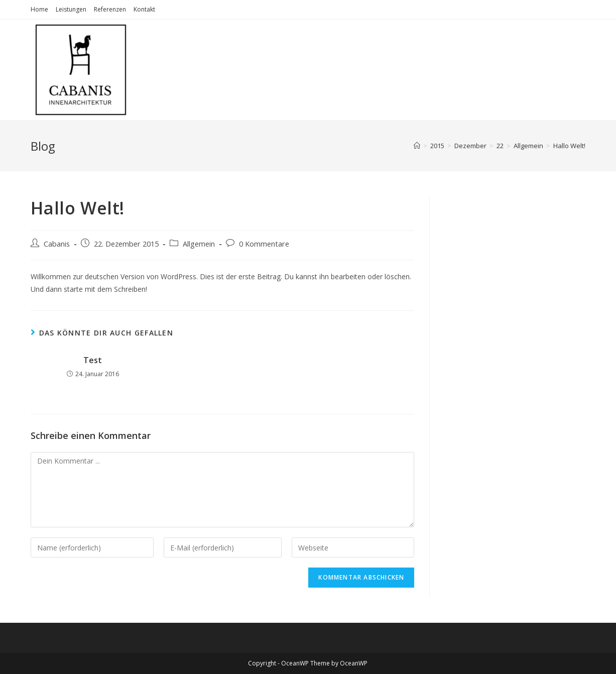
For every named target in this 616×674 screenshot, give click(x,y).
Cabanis (57, 244)
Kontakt (144, 9)
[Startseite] (417, 146)
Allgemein (199, 244)
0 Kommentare (264, 244)
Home (39, 9)
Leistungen (71, 9)
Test (93, 360)
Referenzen (110, 9)
